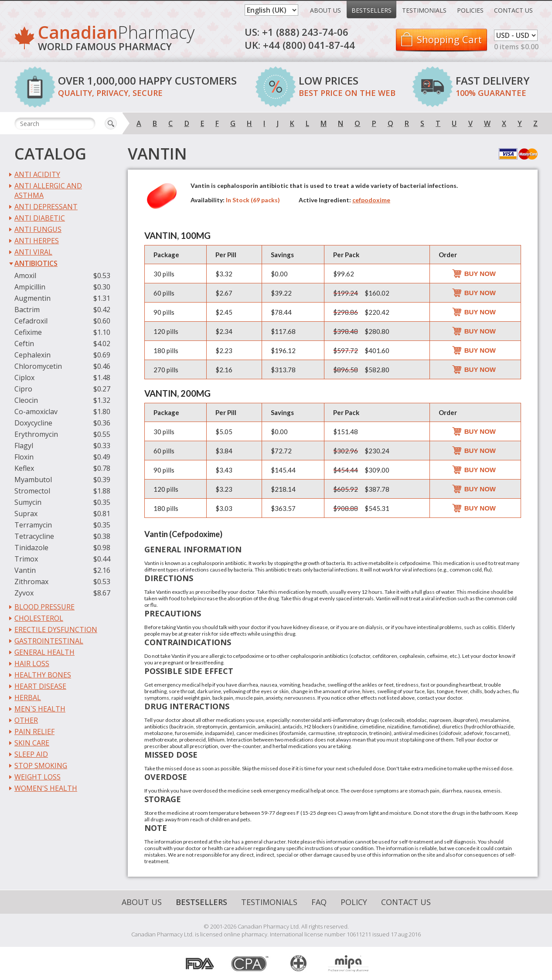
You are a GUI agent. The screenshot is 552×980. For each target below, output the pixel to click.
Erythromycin (36, 434)
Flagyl (24, 446)
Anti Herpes (37, 241)
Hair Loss (32, 664)
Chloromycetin (38, 366)
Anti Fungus (38, 229)
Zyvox (24, 593)
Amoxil (25, 276)
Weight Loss (37, 777)
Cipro (23, 389)
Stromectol (32, 491)
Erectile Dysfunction (56, 630)
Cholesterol (39, 618)
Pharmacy (116, 39)
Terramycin (33, 525)
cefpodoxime (371, 200)
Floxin (24, 457)
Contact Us (513, 10)
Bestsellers (371, 10)
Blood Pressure (44, 607)
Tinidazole (31, 548)
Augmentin (32, 298)
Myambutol (33, 480)
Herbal (28, 698)
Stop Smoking (41, 766)
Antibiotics (36, 263)
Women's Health (46, 788)
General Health (44, 652)
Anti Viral (33, 252)
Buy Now (480, 274)
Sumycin (28, 502)
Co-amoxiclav (36, 412)
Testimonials (424, 10)
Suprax (26, 514)
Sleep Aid (31, 754)
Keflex (24, 468)
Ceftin (24, 344)
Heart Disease (40, 686)
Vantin (25, 570)
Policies (470, 10)
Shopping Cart (449, 39)
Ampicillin (30, 287)
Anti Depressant (46, 207)
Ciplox (24, 378)
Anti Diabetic (40, 218)
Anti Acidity (37, 174)
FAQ (319, 902)
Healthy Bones (43, 675)
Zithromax (31, 582)
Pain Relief (34, 732)
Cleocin (26, 400)
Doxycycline (33, 423)
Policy (354, 902)
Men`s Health (40, 709)
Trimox (26, 559)
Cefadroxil (31, 321)
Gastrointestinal (49, 641)
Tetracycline (34, 536)
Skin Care (32, 743)
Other (26, 720)
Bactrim (27, 310)
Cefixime (28, 332)
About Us (325, 10)
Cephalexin (32, 355)
